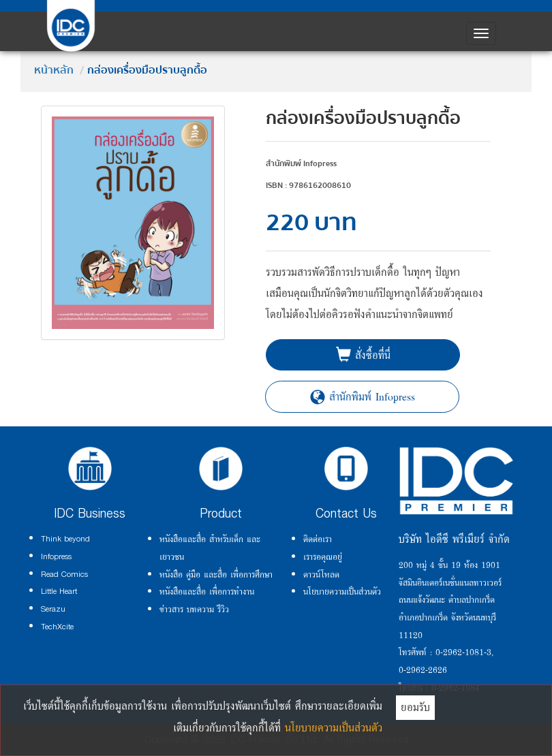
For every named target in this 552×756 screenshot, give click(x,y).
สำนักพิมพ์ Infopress (363, 396)
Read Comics (64, 574)
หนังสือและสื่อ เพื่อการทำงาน (207, 591)
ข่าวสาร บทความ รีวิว (194, 609)
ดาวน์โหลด (321, 574)
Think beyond (65, 539)
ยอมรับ (415, 707)
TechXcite (57, 627)
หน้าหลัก (54, 70)
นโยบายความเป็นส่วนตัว (342, 591)
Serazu (53, 609)
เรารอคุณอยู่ (323, 556)
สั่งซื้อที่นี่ (363, 355)
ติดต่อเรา (318, 539)
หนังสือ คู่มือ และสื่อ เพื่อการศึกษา (216, 574)
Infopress (56, 556)
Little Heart (59, 591)
